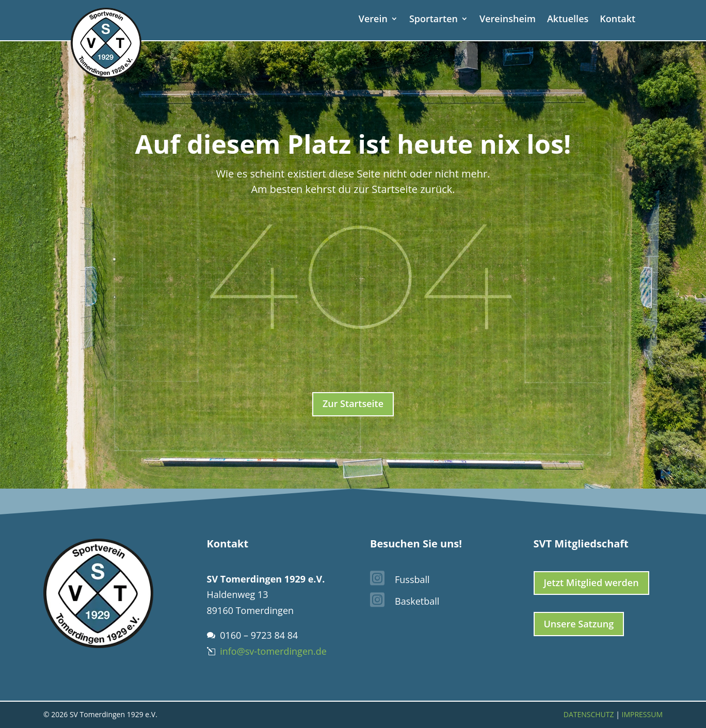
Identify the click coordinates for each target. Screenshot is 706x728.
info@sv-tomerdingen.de (273, 651)
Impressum (643, 714)
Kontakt (617, 20)
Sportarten (434, 20)
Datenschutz (589, 714)
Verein (373, 20)
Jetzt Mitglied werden (591, 583)
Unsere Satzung (579, 624)
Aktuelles (568, 20)
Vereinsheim (508, 20)
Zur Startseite (353, 403)
